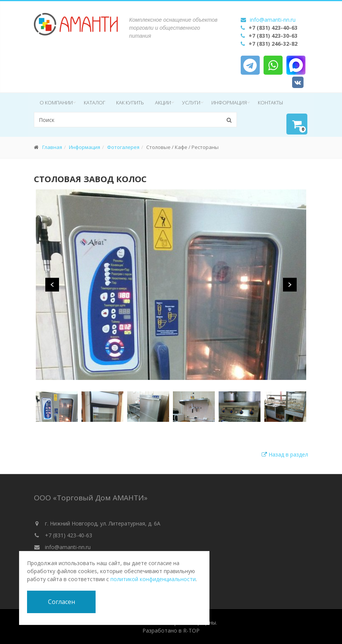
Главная (52, 147)
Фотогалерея (123, 147)
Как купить (130, 103)
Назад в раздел (285, 454)
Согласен (62, 602)
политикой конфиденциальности (153, 579)
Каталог (94, 103)
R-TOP (191, 630)
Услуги (191, 103)
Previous (52, 285)
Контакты (270, 103)
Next (290, 285)
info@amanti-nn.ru (273, 20)
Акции (163, 103)
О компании (56, 103)
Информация (229, 103)
